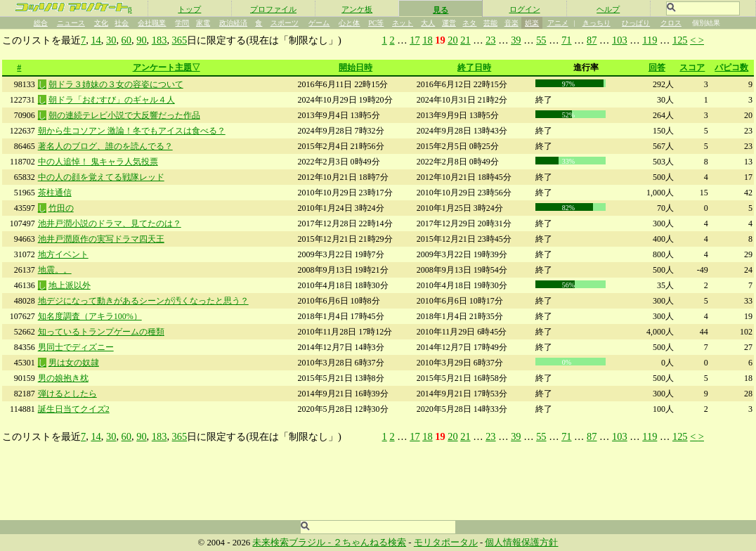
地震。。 (55, 270)
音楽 (511, 23)
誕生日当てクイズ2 (74, 409)
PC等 (376, 23)
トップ (189, 9)
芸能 (490, 23)
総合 (41, 23)
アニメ (558, 23)
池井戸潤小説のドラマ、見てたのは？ (110, 223)
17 (415, 40)
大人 (428, 23)
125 (680, 40)
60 (126, 40)
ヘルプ (608, 9)
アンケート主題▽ (167, 67)
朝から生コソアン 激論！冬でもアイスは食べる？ (132, 131)
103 (620, 40)
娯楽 (532, 23)
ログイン (525, 9)
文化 (101, 23)
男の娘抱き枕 (63, 378)
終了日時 (474, 67)
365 (180, 40)
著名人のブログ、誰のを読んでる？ (105, 146)
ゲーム (319, 23)
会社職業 (152, 23)
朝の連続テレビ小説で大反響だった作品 (124, 115)
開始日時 (356, 67)
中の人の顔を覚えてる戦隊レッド (101, 177)
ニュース (71, 23)
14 (96, 40)
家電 (203, 23)
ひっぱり (636, 23)
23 (490, 40)
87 (592, 40)
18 (427, 40)
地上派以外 (70, 285)
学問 (182, 23)
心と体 (349, 23)
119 (650, 40)
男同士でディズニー (76, 347)
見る (441, 10)
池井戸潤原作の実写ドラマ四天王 (101, 239)
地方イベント (63, 254)
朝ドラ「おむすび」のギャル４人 (112, 100)
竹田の (61, 208)
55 (541, 40)
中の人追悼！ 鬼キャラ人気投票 (98, 162)
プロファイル (273, 9)
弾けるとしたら (67, 394)
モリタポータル (446, 543)
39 (516, 40)
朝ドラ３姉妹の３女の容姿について (116, 84)
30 (111, 40)
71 (566, 40)
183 (159, 40)
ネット (403, 23)
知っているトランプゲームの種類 (101, 332)
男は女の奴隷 (74, 363)
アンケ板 (357, 9)
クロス (671, 23)
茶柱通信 (55, 193)
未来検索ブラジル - (293, 543)
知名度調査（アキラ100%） (90, 316)
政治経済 (233, 23)
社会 (122, 23)
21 (465, 40)
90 (141, 40)
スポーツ (285, 23)
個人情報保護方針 (521, 543)
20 (452, 40)
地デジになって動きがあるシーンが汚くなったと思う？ (143, 301)
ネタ (469, 23)
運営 (449, 23)
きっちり (597, 23)
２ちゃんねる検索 (370, 543)
